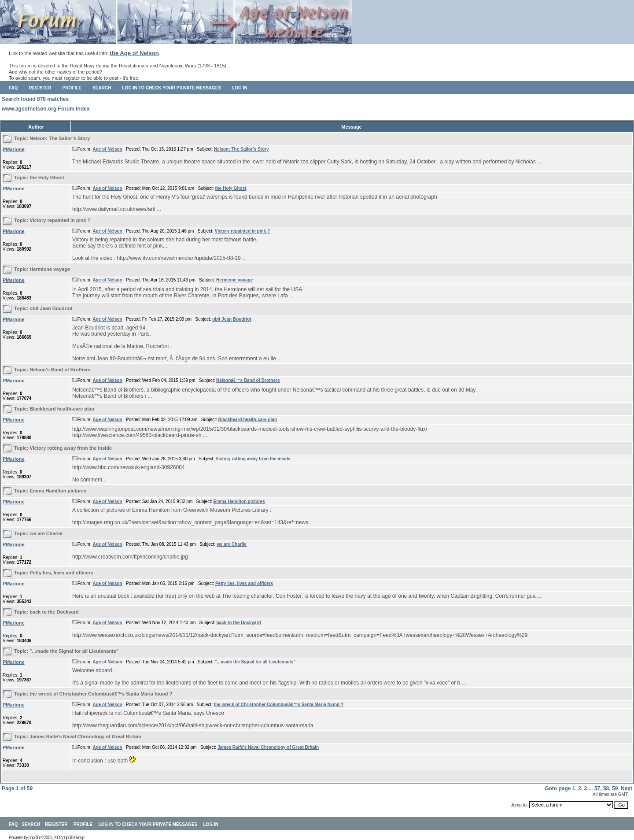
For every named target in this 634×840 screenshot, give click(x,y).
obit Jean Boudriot (51, 308)
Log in (240, 88)
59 (615, 788)
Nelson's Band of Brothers (60, 370)
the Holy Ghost (47, 178)
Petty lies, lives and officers (61, 573)
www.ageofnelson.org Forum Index (46, 109)
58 (606, 788)
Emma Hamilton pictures (58, 491)
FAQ (13, 88)
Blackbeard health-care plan (62, 409)
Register (40, 88)
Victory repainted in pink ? (60, 220)
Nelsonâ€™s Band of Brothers (248, 380)
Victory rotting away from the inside (71, 448)
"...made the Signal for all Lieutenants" (74, 651)
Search (102, 88)
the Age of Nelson (134, 53)
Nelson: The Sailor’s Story (60, 138)
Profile (72, 88)
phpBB (34, 838)
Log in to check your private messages (171, 88)
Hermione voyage (50, 269)
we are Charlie (46, 533)
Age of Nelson (107, 149)
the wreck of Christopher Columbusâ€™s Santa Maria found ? (101, 694)
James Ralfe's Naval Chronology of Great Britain (85, 736)
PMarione (14, 149)
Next (627, 788)
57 (597, 788)
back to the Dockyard (54, 612)
